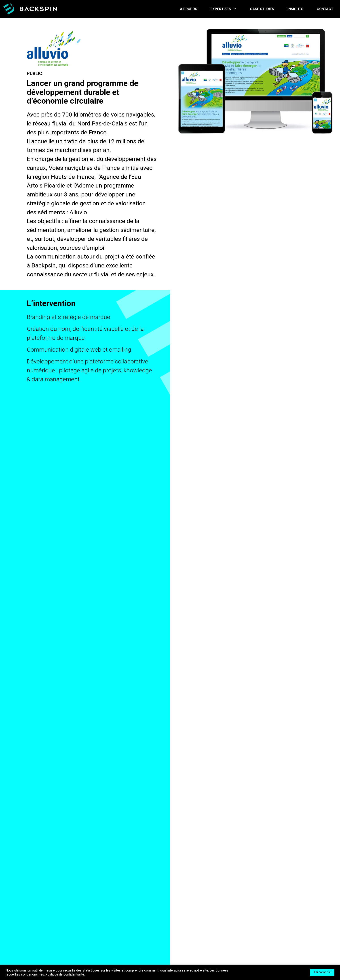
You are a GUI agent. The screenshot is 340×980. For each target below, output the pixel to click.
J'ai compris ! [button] (322, 972)
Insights (295, 9)
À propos (189, 9)
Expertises (227, 9)
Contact (325, 9)
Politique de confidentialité (65, 974)
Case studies (262, 9)
